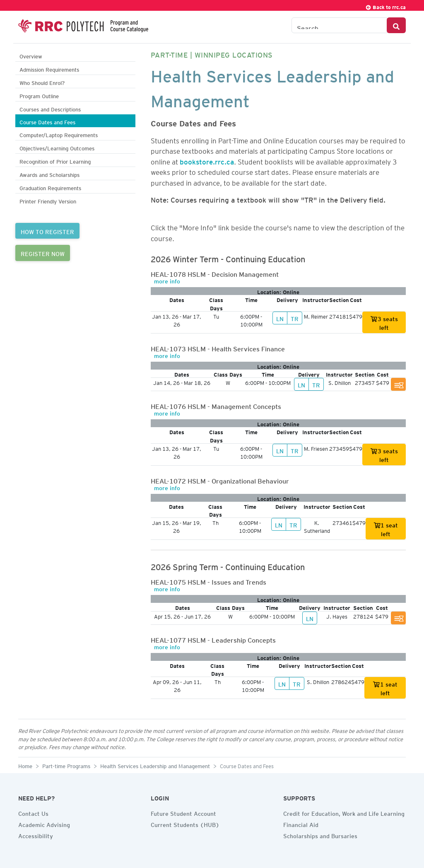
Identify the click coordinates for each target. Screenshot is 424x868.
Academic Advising (44, 824)
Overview (31, 55)
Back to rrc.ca (385, 6)
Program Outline (39, 95)
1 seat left (386, 528)
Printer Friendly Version (48, 200)
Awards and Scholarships (49, 174)
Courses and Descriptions (50, 108)
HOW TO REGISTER (47, 231)
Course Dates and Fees (47, 121)
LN (280, 318)
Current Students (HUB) (185, 824)
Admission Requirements (49, 69)
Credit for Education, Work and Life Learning (344, 812)
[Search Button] (396, 25)
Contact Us (33, 812)
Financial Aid (301, 824)
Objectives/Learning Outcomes (57, 147)
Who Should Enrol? (42, 82)
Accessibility (36, 835)
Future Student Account (183, 812)
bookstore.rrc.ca (207, 160)
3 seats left (384, 322)
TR (295, 318)
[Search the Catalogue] (339, 25)
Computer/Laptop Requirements (59, 134)
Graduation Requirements (50, 187)
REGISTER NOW (43, 253)
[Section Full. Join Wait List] (398, 384)
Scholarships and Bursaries (320, 835)
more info (167, 280)
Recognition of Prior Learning (55, 161)
